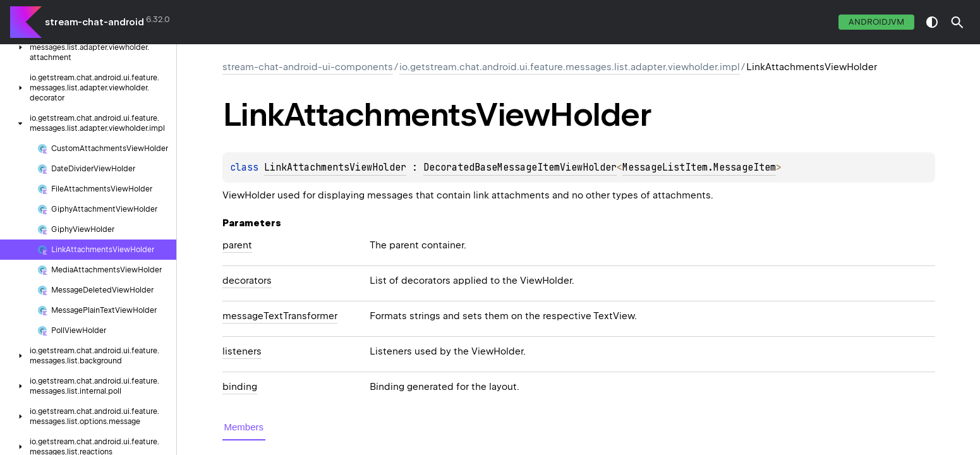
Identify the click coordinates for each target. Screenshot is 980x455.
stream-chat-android (94, 22)
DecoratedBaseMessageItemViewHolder (520, 167)
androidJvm (876, 22)
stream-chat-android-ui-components (308, 67)
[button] (957, 22)
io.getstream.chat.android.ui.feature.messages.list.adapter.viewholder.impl (570, 67)
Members (244, 427)
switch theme (932, 22)
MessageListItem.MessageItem (699, 167)
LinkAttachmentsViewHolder (335, 167)
